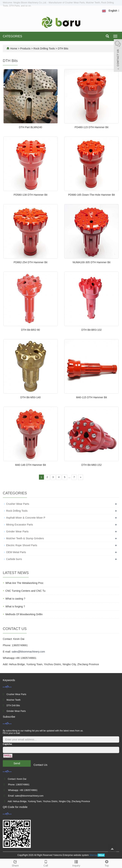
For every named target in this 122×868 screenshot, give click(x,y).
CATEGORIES (12, 36)
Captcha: (8, 744)
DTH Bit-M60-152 (92, 465)
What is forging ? (15, 606)
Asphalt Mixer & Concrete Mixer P (26, 518)
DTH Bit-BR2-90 (30, 330)
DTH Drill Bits (13, 706)
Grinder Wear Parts (17, 531)
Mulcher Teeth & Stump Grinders (25, 538)
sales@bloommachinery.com (28, 652)
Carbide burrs (14, 559)
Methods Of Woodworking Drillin (24, 614)
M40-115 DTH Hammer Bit (91, 397)
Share (15, 863)
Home (14, 49)
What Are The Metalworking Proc (24, 583)
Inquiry (76, 863)
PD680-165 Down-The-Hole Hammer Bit (92, 195)
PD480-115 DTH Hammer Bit (92, 127)
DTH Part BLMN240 (31, 127)
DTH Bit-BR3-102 (92, 330)
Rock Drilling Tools (44, 49)
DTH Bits (63, 49)
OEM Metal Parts (16, 552)
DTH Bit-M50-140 (30, 397)
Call (46, 863)
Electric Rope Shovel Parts (22, 545)
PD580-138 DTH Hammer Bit (30, 195)
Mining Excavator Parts (20, 525)
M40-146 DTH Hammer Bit (31, 465)
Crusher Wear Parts (18, 504)
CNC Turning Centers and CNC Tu (25, 591)
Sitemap (94, 855)
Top (107, 863)
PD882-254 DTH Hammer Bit (30, 262)
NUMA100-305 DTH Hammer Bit (92, 262)
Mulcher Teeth (14, 700)
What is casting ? (15, 599)
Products (26, 49)
